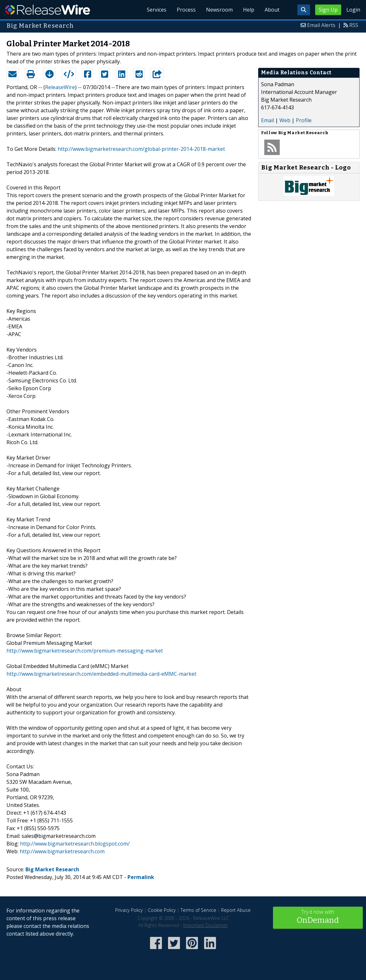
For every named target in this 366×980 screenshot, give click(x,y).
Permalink (141, 877)
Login (353, 10)
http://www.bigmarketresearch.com (62, 851)
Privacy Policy (129, 910)
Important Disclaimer (205, 925)
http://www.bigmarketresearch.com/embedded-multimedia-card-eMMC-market (101, 674)
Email (267, 120)
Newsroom (219, 10)
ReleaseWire (47, 10)
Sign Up (328, 10)
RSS (354, 25)
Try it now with (318, 917)
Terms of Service (198, 910)
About (272, 10)
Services (157, 10)
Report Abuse (236, 910)
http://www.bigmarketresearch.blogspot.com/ (75, 844)
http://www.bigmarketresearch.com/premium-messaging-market (85, 651)
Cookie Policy (162, 910)
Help (249, 10)
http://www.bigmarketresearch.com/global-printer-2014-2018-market (141, 149)
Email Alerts (321, 25)
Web (285, 120)
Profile (304, 120)
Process (186, 10)
